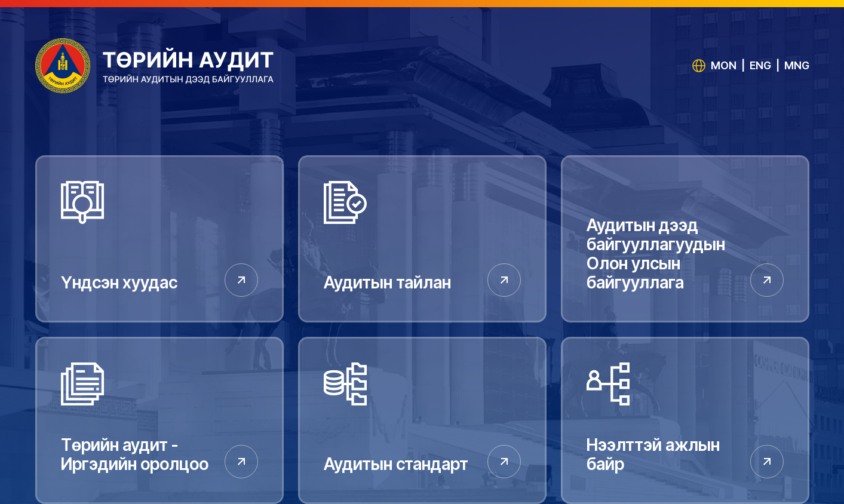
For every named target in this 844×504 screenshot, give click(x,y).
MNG (797, 65)
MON (724, 65)
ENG (760, 65)
